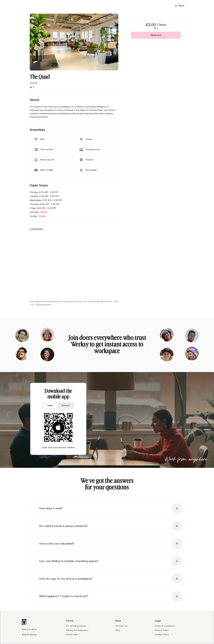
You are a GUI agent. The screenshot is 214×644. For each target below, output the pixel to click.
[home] (37, 6)
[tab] (50, 405)
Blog (118, 630)
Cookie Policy (162, 634)
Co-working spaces (76, 626)
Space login (72, 634)
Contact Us (121, 626)
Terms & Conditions (165, 626)
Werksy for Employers (77, 630)
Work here (156, 35)
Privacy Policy (162, 630)
